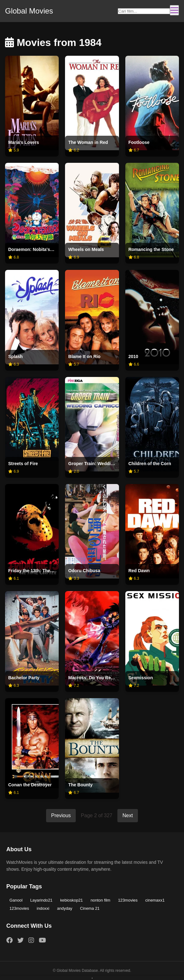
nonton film (101, 900)
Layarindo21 (41, 900)
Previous (61, 815)
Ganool (16, 900)
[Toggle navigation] (174, 10)
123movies (128, 900)
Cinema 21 (90, 908)
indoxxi (43, 908)
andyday (65, 908)
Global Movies (29, 11)
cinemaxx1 (155, 900)
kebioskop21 (72, 900)
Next (128, 815)
